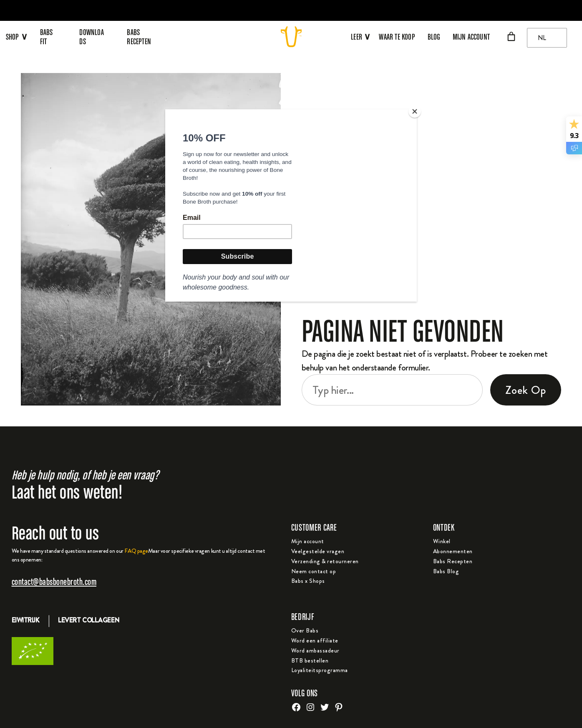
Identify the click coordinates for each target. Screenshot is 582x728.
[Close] (415, 111)
